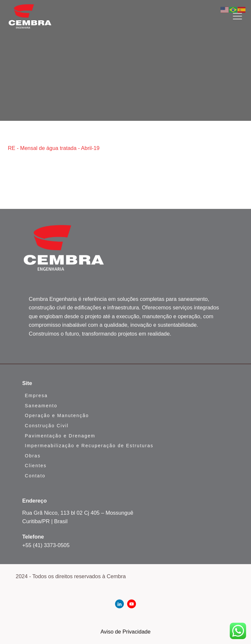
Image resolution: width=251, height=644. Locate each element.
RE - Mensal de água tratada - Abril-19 (54, 148)
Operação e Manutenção (57, 415)
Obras (33, 456)
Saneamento (41, 406)
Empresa (36, 396)
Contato (35, 476)
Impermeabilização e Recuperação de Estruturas (89, 446)
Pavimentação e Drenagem (60, 436)
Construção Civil (47, 426)
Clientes (36, 466)
